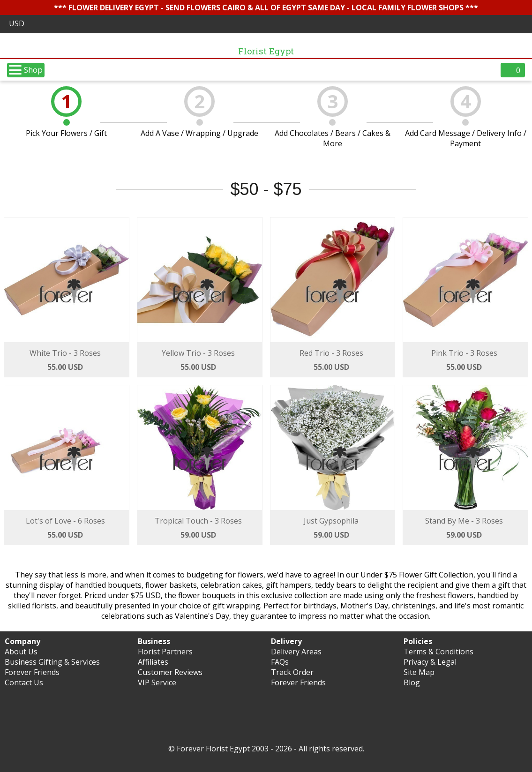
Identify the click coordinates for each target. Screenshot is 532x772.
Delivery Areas (296, 652)
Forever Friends (32, 672)
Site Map (419, 672)
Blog (412, 682)
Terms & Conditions (438, 652)
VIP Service (157, 682)
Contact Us (24, 682)
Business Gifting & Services (52, 662)
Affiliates (153, 662)
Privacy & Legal (430, 662)
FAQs (280, 662)
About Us (21, 652)
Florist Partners (165, 652)
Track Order (292, 672)
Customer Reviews (170, 672)
